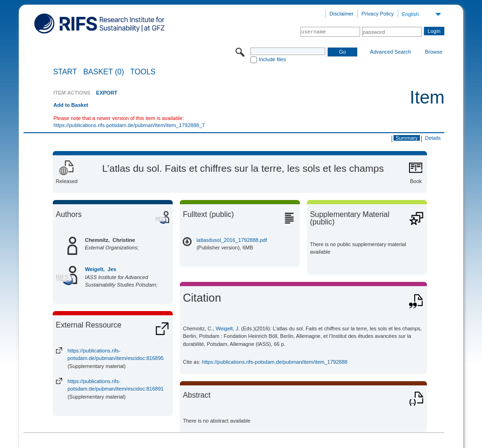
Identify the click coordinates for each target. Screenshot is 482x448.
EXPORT (107, 93)
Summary (406, 138)
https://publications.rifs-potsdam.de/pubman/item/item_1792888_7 (129, 125)
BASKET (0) (104, 72)
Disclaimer (341, 14)
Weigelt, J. (228, 328)
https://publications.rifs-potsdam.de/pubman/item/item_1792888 (275, 362)
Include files (272, 59)
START (65, 72)
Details (433, 138)
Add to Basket (71, 105)
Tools (143, 72)
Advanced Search (390, 52)
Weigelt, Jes (100, 269)
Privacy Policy (378, 14)
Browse (434, 52)
